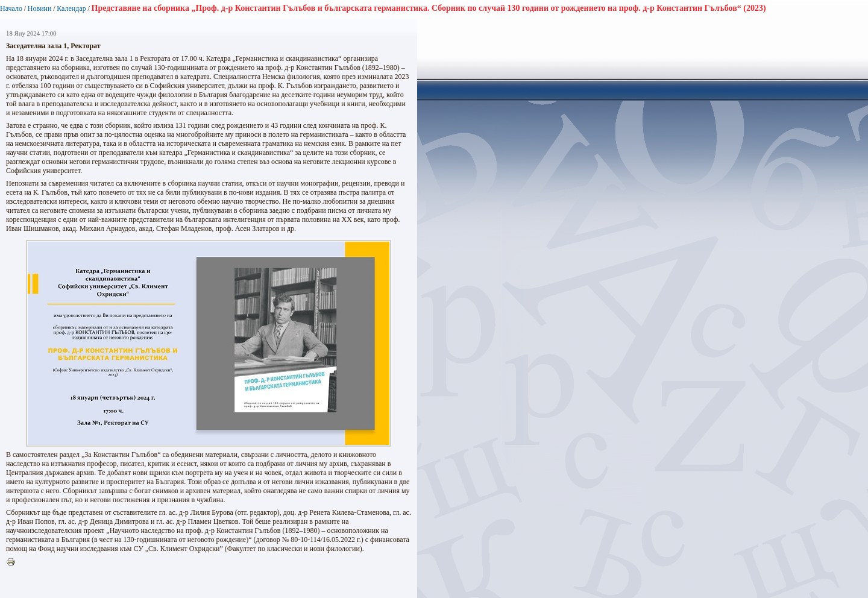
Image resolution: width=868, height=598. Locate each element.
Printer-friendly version (14, 562)
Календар (71, 8)
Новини (40, 8)
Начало (11, 8)
